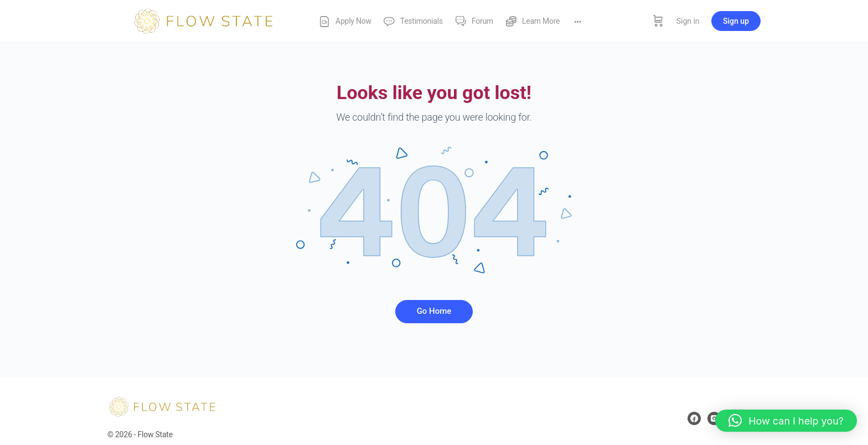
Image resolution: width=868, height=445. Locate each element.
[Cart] (658, 21)
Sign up (736, 21)
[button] (786, 421)
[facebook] (694, 418)
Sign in (688, 21)
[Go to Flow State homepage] (204, 20)
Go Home (434, 311)
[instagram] (714, 418)
